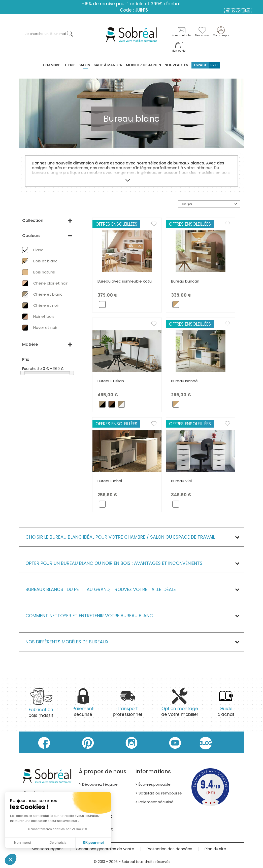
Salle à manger (108, 65)
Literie (69, 65)
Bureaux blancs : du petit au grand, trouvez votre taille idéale (101, 589)
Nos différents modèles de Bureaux (67, 642)
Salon (84, 65)
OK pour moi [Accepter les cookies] (93, 843)
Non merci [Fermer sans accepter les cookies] (22, 843)
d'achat (226, 705)
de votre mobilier (180, 705)
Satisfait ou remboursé (160, 793)
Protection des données (169, 849)
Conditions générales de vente (105, 849)
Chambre (51, 65)
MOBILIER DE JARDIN (143, 65)
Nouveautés (176, 65)
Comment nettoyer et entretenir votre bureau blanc (89, 616)
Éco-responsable (155, 784)
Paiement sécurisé (156, 802)
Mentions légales (48, 849)
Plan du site (215, 849)
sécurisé (83, 705)
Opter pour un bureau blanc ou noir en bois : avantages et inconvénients (114, 563)
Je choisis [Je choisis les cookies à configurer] (58, 843)
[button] (11, 859)
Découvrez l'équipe (100, 784)
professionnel (127, 705)
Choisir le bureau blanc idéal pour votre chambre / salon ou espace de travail (120, 537)
